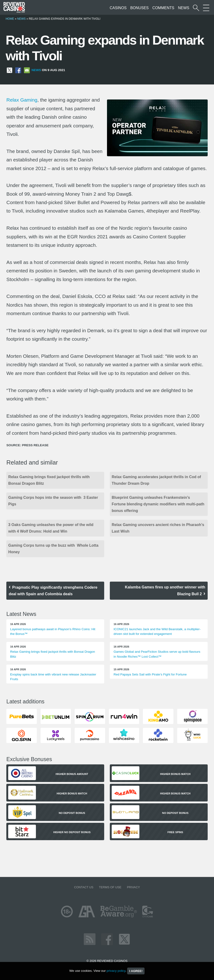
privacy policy (116, 971)
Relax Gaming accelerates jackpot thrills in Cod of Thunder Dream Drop (156, 480)
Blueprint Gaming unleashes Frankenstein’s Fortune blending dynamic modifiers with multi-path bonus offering (158, 504)
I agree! (136, 971)
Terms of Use (110, 887)
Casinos (118, 8)
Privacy (133, 887)
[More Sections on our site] (206, 8)
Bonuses (139, 8)
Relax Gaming (22, 100)
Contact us (84, 887)
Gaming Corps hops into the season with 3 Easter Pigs (53, 501)
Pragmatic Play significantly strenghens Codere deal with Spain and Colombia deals (53, 591)
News (183, 8)
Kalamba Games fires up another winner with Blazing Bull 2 (165, 591)
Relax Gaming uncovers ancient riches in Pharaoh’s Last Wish (158, 528)
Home (10, 19)
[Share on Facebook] (18, 70)
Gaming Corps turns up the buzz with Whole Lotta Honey (53, 549)
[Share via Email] (27, 70)
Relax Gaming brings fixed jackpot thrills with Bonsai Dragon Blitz (49, 480)
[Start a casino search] (196, 8)
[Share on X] (10, 70)
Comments (163, 8)
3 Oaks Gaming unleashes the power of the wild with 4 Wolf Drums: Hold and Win (51, 528)
